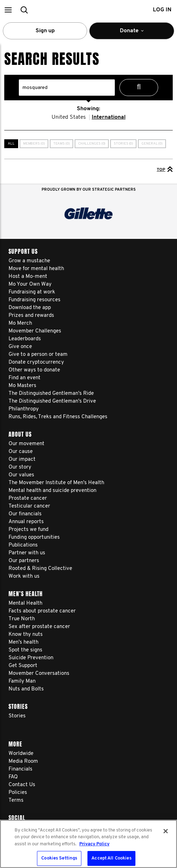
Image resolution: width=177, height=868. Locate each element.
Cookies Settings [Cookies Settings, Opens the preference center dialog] (59, 858)
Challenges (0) (92, 144)
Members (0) (34, 144)
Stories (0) (123, 144)
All (11, 144)
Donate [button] (132, 34)
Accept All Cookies (111, 858)
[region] (88, 844)
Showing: (88, 109)
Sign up (45, 31)
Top (165, 169)
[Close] (166, 831)
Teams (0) (61, 144)
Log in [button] (162, 10)
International (109, 117)
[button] (8, 10)
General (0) (152, 144)
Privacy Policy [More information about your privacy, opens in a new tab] (94, 844)
